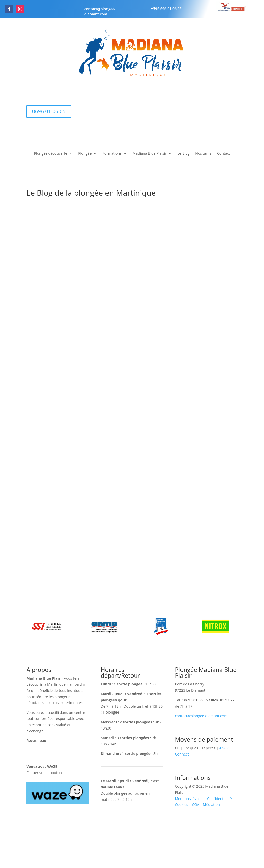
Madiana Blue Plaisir (150, 154)
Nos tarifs (203, 154)
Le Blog (183, 154)
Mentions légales (189, 799)
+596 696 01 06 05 (166, 9)
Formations (112, 154)
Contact (224, 154)
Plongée (85, 154)
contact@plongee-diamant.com (100, 11)
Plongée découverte (51, 154)
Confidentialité (219, 799)
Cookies (182, 805)
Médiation (211, 805)
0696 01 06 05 (49, 111)
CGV (196, 805)
